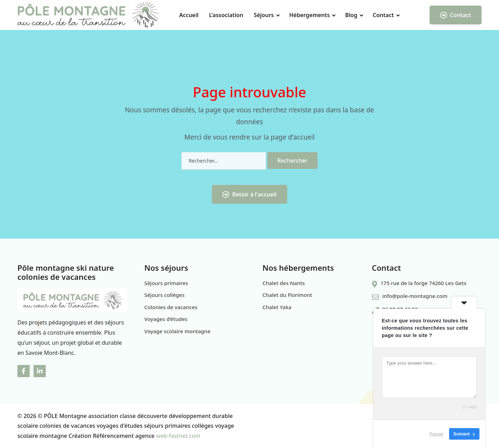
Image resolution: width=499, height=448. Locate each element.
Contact (383, 15)
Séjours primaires (166, 283)
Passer (437, 434)
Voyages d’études (166, 319)
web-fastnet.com (178, 436)
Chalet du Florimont (287, 295)
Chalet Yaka (277, 307)
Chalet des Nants (284, 283)
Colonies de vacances (171, 307)
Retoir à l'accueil (249, 194)
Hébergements (310, 15)
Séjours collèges (165, 295)
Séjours (264, 15)
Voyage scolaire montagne (178, 331)
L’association (226, 15)
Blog (351, 15)
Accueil (189, 15)
